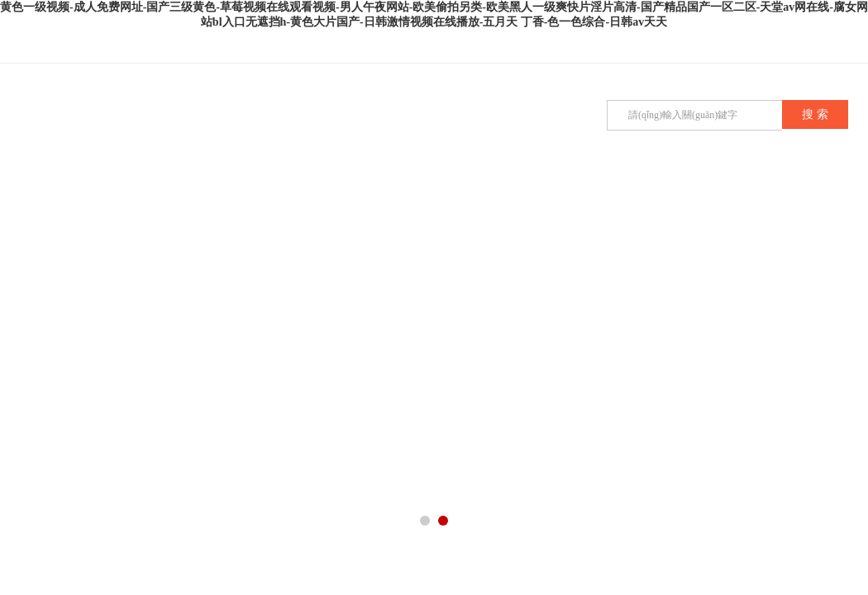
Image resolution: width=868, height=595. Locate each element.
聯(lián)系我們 (721, 190)
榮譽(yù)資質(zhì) (473, 198)
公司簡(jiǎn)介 (142, 190)
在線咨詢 (851, 48)
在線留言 (556, 190)
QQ (818, 48)
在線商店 (804, 190)
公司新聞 (308, 190)
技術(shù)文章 (390, 190)
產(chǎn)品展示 (224, 190)
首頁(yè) (60, 190)
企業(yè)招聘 (639, 190)
